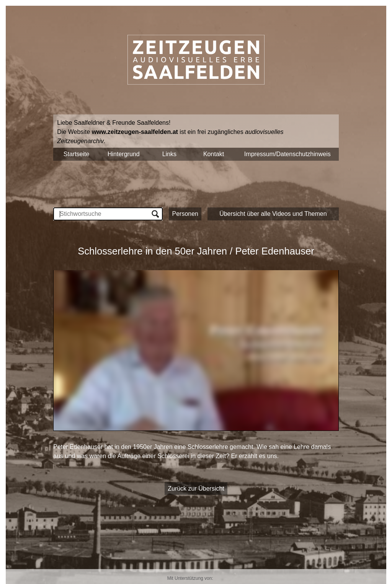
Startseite (77, 154)
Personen (185, 214)
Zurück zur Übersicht (196, 489)
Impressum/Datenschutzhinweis (287, 154)
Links (169, 154)
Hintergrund (124, 154)
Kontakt (214, 154)
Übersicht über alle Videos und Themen (273, 214)
